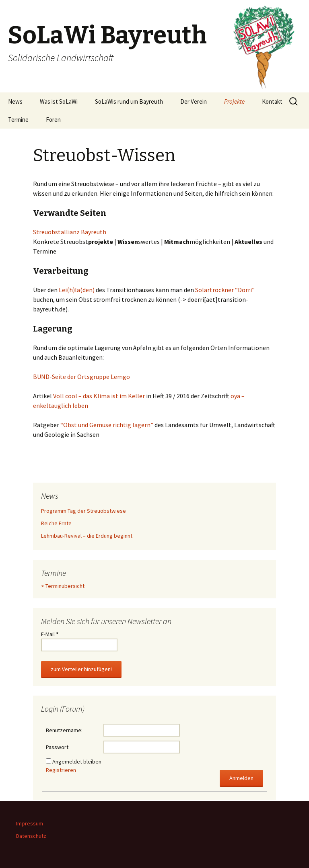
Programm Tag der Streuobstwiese (83, 511)
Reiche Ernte (56, 523)
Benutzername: (64, 730)
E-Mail (50, 634)
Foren (53, 120)
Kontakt (272, 101)
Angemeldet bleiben (77, 762)
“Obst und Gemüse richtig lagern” (107, 425)
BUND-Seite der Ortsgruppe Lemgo (81, 377)
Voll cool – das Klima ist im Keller (99, 396)
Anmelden (241, 778)
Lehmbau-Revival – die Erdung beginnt (87, 536)
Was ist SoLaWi (59, 101)
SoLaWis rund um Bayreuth (129, 101)
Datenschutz (31, 836)
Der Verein (194, 101)
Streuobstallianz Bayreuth (70, 232)
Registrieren (61, 770)
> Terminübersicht (63, 586)
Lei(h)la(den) (77, 290)
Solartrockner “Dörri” (225, 290)
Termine (18, 120)
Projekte (234, 101)
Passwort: (58, 747)
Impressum (30, 823)
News (15, 101)
